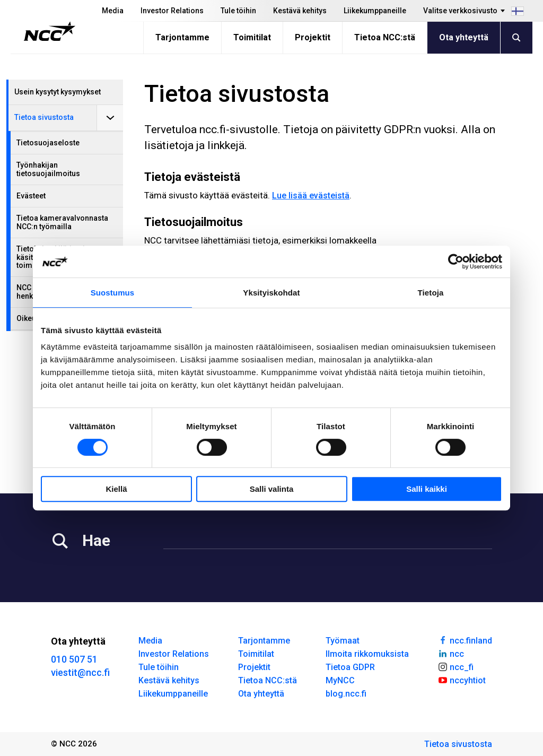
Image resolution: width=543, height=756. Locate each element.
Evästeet (31, 196)
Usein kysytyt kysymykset (58, 92)
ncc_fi (456, 666)
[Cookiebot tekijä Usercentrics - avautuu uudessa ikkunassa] (456, 262)
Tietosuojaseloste (48, 143)
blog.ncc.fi (346, 694)
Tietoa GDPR (350, 667)
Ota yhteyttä (464, 37)
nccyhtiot (462, 680)
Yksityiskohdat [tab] (271, 293)
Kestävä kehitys (300, 11)
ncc (451, 653)
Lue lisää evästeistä (311, 195)
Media (113, 11)
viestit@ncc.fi (80, 672)
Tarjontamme (182, 37)
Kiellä (116, 489)
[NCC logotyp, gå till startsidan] (50, 31)
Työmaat (343, 641)
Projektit (313, 37)
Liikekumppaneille (375, 11)
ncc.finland (465, 640)
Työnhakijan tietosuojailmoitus (48, 169)
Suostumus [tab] (113, 293)
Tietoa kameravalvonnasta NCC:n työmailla (62, 222)
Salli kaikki (427, 489)
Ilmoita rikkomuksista (367, 654)
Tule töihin (238, 11)
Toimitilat (252, 37)
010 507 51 (74, 659)
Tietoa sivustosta (44, 117)
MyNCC (340, 680)
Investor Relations (172, 11)
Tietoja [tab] (431, 293)
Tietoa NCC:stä (385, 37)
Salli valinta (272, 489)
